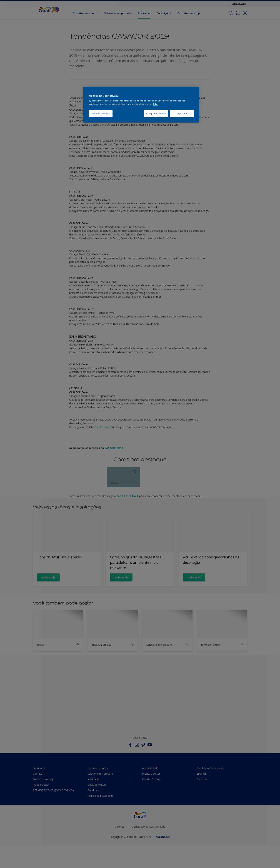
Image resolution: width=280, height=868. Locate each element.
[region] (141, 105)
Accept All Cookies (156, 114)
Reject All (182, 114)
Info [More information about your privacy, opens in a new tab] (155, 104)
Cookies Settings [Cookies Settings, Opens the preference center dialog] (101, 114)
